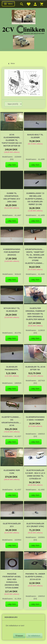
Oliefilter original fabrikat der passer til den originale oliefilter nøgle (35, 314)
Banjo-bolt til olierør (35, 136)
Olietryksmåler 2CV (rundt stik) (35, 525)
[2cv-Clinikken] (24, 29)
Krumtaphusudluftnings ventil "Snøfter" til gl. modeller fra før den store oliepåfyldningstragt (35, 256)
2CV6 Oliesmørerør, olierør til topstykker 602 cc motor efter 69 (12, 140)
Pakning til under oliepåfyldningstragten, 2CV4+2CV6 (35, 577)
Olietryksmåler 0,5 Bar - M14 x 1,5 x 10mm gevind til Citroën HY (35, 474)
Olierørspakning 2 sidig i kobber (35, 418)
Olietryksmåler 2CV (12, 525)
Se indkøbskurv (34, 636)
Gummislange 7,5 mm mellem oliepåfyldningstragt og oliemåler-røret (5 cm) (35, 199)
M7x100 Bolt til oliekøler (12, 310)
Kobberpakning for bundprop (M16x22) (12, 252)
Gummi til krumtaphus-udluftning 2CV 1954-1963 (12, 197)
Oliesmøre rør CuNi (12, 472)
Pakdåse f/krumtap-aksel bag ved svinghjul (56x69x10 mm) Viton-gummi (12, 581)
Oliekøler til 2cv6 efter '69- (35, 368)
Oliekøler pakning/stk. (12, 368)
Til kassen (19, 636)
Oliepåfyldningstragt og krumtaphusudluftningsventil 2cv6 (12, 421)
